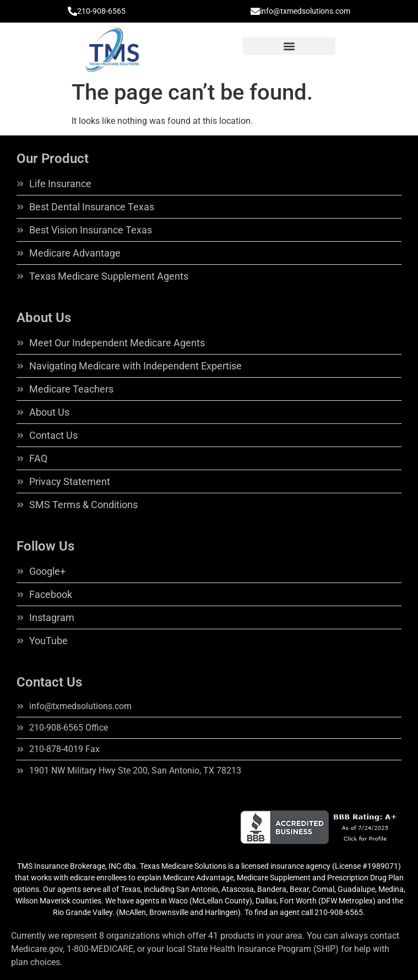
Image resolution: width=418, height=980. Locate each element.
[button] (289, 46)
